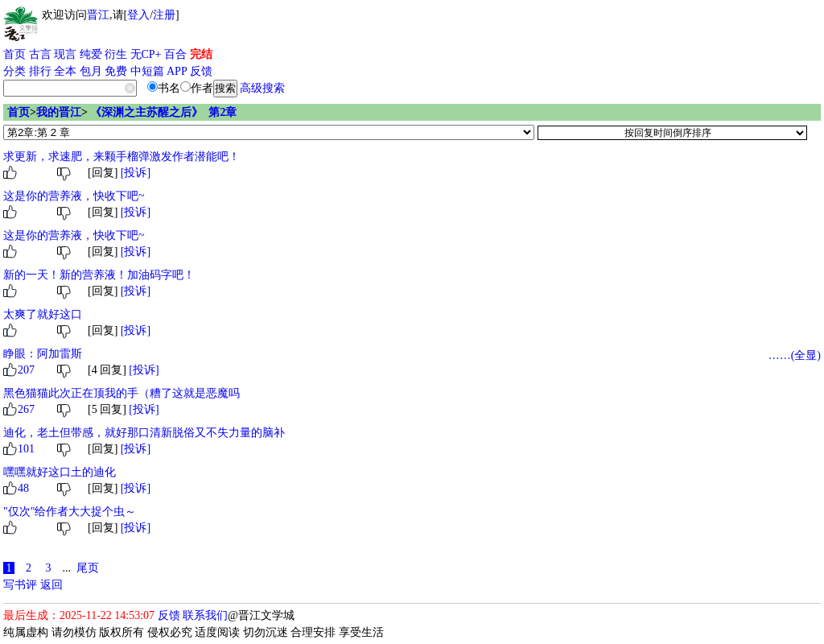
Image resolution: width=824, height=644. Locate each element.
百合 (175, 54)
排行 (40, 71)
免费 (116, 71)
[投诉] (136, 173)
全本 (65, 71)
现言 (65, 54)
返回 (51, 585)
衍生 (116, 54)
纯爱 (91, 54)
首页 (14, 54)
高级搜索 (262, 88)
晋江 (98, 15)
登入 (138, 15)
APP (177, 71)
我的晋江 (59, 112)
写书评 (20, 585)
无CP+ (146, 54)
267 (26, 409)
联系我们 (205, 615)
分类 (14, 71)
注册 (164, 15)
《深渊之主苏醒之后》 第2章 (163, 112)
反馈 (201, 71)
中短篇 (147, 71)
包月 (91, 71)
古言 (40, 54)
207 (26, 370)
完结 (201, 54)
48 (23, 488)
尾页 (88, 568)
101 (26, 449)
